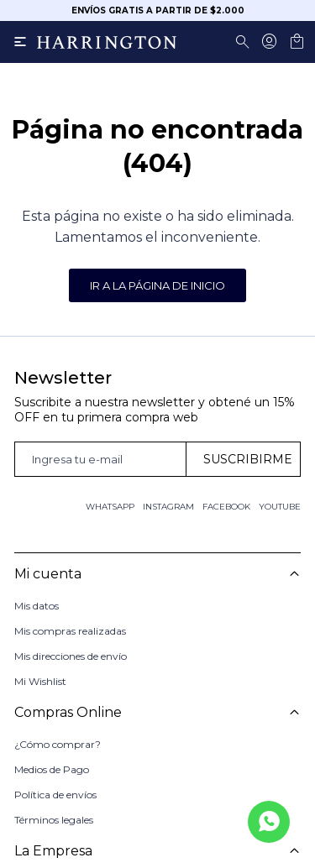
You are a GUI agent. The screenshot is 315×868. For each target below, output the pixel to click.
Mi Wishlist (40, 681)
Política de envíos (55, 789)
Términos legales (54, 814)
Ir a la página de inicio (157, 285)
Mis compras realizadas (70, 631)
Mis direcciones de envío (71, 656)
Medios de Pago (52, 763)
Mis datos (37, 606)
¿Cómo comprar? (58, 738)
